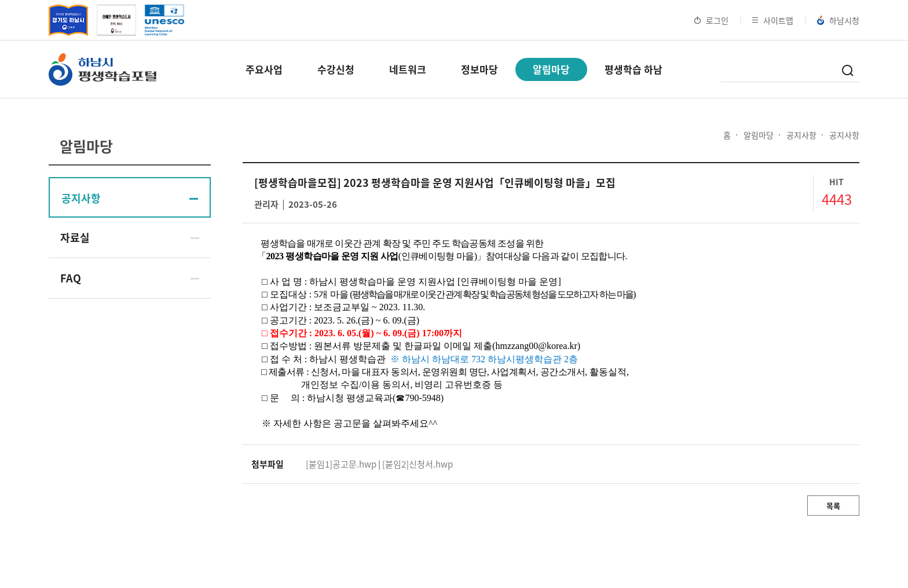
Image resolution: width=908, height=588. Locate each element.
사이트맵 (773, 20)
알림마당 (551, 69)
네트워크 (408, 69)
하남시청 (838, 20)
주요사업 (264, 69)
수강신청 (336, 69)
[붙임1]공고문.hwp (341, 464)
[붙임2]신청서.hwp (418, 464)
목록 (833, 506)
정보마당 (479, 69)
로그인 (711, 20)
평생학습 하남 (634, 69)
